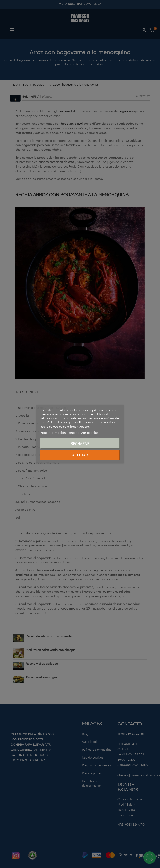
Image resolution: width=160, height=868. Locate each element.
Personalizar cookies (83, 433)
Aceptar (80, 455)
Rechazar (80, 443)
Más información (53, 433)
